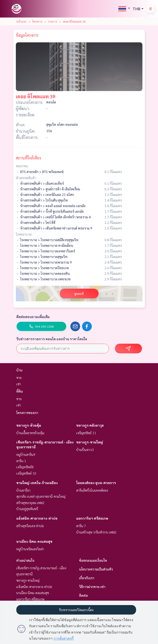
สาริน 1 (21, 461)
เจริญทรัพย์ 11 (86, 433)
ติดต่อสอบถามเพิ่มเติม (33, 317)
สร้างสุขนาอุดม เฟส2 (30, 503)
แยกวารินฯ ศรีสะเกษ (92, 518)
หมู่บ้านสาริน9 (26, 454)
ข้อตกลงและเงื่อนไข (93, 560)
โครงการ (37, 21)
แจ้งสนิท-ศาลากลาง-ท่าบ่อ (37, 518)
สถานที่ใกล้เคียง (28, 158)
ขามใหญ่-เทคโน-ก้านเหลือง (37, 483)
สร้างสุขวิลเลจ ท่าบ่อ (30, 526)
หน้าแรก (21, 21)
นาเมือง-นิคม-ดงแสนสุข (34, 541)
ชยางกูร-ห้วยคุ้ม (29, 425)
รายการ (53, 21)
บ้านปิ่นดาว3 (85, 450)
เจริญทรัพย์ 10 (26, 473)
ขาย (19, 377)
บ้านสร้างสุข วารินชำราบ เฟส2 (96, 532)
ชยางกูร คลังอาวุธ (90, 425)
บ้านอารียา (23, 490)
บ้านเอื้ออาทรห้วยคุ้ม (30, 433)
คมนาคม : (23, 166)
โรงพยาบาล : (24, 234)
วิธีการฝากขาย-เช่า (92, 587)
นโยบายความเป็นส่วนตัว (96, 569)
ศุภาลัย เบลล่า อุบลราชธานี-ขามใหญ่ (41, 496)
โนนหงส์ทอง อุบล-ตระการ (96, 483)
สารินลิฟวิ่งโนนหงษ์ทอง (92, 490)
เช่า (19, 384)
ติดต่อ (84, 595)
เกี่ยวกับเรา (87, 578)
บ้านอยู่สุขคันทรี (27, 509)
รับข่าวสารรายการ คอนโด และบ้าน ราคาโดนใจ (52, 339)
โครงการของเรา (27, 413)
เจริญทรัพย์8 (25, 467)
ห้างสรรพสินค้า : (27, 178)
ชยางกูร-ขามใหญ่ (90, 442)
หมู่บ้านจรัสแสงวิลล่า (30, 549)
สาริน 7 (81, 526)
